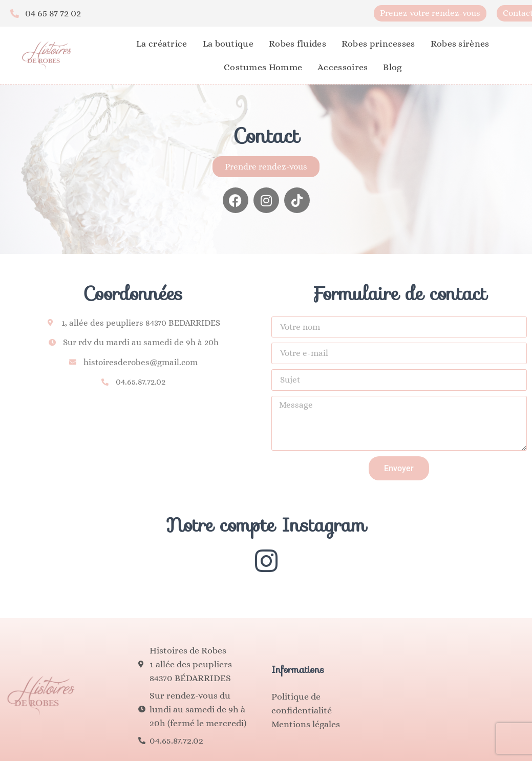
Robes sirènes (460, 44)
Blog (392, 67)
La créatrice (162, 44)
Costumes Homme (263, 67)
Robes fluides (297, 44)
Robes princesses (378, 44)
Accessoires (343, 67)
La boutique (228, 44)
